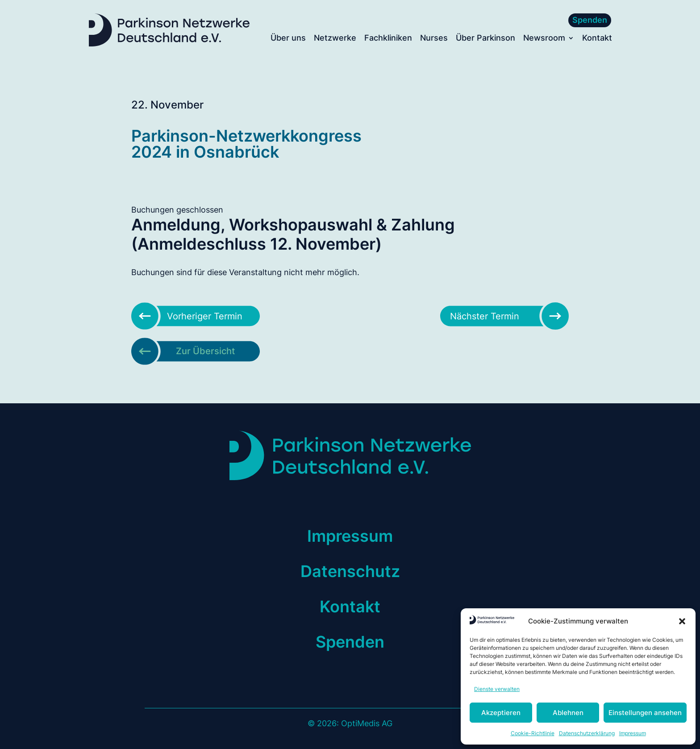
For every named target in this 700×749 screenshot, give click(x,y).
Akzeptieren (501, 713)
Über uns (288, 39)
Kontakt (597, 39)
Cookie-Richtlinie (533, 733)
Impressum (633, 733)
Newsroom (544, 39)
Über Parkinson (485, 39)
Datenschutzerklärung (587, 733)
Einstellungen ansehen (645, 713)
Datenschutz (350, 571)
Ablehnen (568, 713)
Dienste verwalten (497, 689)
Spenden (590, 20)
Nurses (434, 39)
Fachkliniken (388, 39)
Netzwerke (335, 39)
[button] (682, 621)
